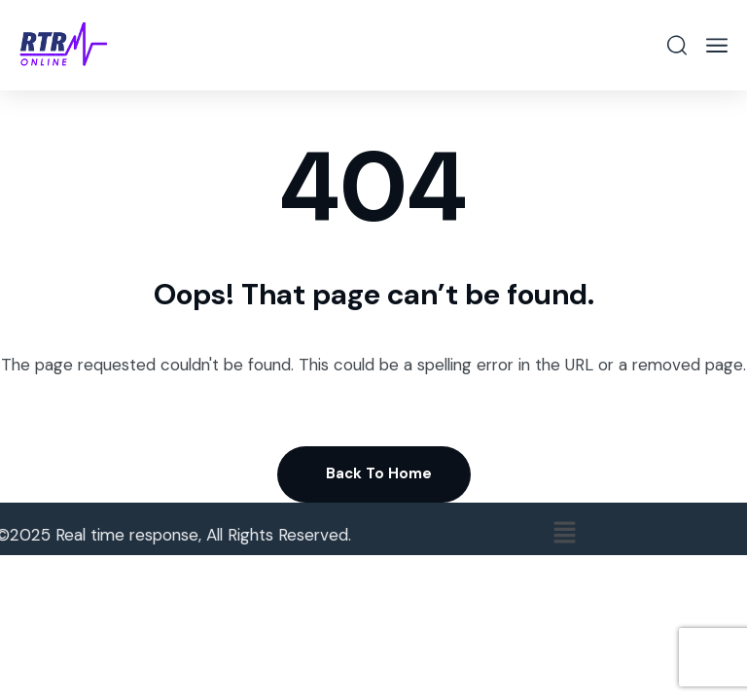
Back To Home (379, 473)
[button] (571, 534)
